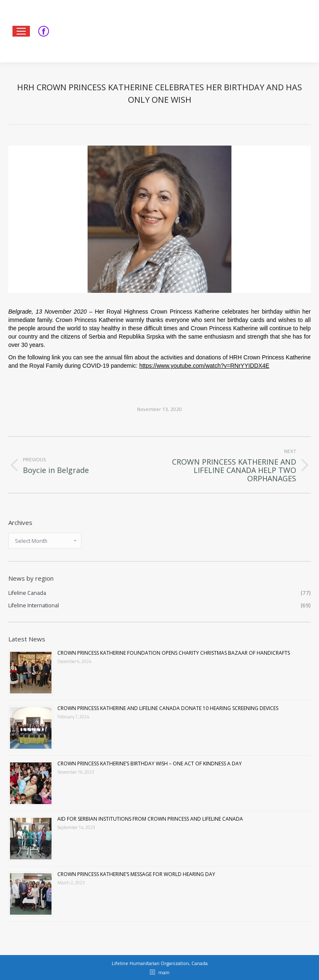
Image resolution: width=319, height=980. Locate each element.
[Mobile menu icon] (21, 31)
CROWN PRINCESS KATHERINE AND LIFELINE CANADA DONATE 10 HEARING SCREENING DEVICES (168, 708)
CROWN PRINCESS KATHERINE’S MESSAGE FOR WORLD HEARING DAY (136, 874)
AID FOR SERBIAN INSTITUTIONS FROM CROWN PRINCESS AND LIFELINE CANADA (150, 819)
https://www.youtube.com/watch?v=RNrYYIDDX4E (204, 366)
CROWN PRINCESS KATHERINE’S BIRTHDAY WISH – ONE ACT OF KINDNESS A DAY (150, 763)
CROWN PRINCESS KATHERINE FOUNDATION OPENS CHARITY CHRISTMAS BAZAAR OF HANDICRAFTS (174, 653)
